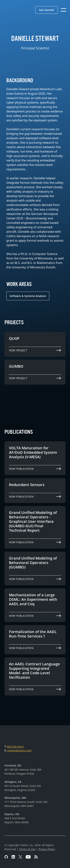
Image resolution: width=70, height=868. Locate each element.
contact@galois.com (19, 750)
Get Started (46, 10)
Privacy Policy (47, 849)
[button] (46, 10)
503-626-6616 (15, 747)
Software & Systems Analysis (28, 296)
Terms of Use (27, 849)
